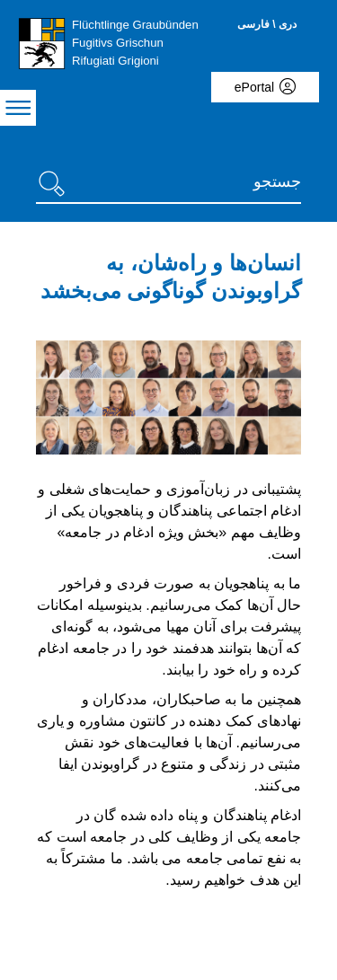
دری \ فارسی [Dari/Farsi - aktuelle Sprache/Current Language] (267, 24)
